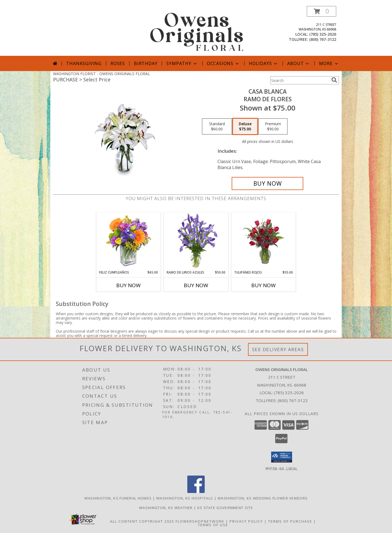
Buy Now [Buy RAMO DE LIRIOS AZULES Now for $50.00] (196, 285)
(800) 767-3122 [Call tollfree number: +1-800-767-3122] (323, 39)
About (299, 63)
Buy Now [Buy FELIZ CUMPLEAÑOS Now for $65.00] (128, 285)
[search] (334, 80)
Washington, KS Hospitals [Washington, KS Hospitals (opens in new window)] (185, 498)
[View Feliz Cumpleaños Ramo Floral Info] (129, 241)
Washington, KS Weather (166, 507)
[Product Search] (300, 80)
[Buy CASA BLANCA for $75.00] (267, 183)
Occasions (223, 63)
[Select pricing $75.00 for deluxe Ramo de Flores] (245, 127)
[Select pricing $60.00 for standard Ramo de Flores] (217, 127)
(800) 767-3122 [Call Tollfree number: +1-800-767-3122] (293, 400)
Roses (118, 63)
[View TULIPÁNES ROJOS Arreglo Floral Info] (264, 241)
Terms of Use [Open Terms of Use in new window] (213, 525)
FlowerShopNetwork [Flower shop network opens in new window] (200, 521)
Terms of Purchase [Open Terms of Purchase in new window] (290, 521)
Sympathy (182, 63)
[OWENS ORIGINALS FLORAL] (197, 31)
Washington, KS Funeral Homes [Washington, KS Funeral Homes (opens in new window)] (118, 498)
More (329, 63)
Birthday (146, 63)
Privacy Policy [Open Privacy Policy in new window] (246, 521)
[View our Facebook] (196, 491)
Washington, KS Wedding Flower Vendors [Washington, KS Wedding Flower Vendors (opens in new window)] (263, 498)
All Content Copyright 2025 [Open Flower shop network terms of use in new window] (142, 521)
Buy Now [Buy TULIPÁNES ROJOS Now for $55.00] (264, 285)
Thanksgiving (84, 63)
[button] (321, 11)
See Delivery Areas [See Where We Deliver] (278, 349)
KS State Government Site (225, 507)
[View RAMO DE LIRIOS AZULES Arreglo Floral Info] (196, 241)
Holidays (264, 63)
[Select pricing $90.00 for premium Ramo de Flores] (273, 127)
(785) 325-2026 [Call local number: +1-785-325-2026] (323, 34)
